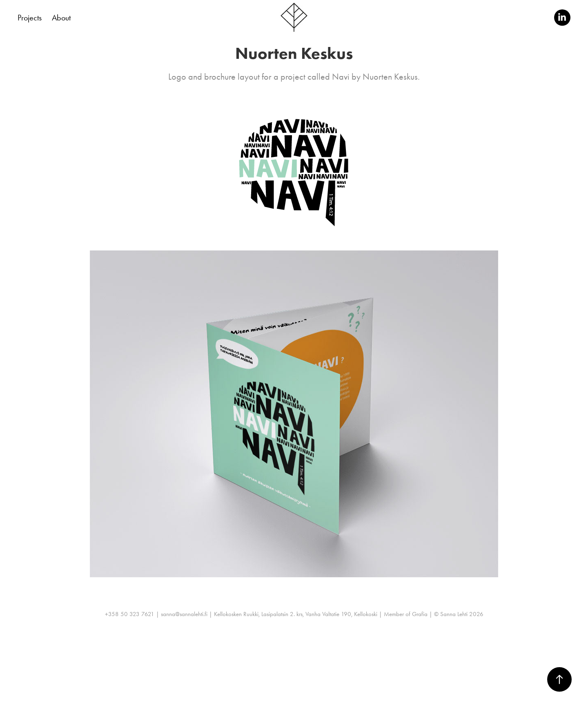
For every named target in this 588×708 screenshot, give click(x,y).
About (61, 18)
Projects (30, 18)
